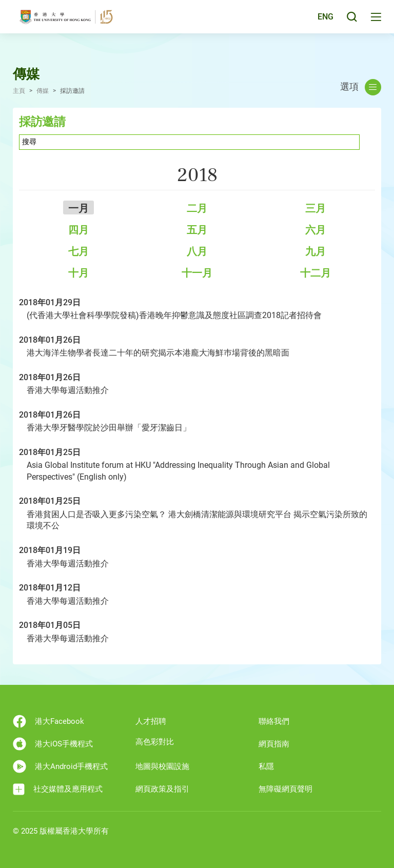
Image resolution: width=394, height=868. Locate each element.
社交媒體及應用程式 (58, 789)
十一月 (197, 273)
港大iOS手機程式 (53, 744)
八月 (197, 251)
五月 (197, 230)
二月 (197, 208)
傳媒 (43, 91)
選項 (361, 87)
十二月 (316, 273)
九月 (316, 251)
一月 (78, 208)
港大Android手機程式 (60, 766)
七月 (78, 251)
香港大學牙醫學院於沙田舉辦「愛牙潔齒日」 (109, 428)
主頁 (19, 91)
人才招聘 (151, 721)
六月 (316, 230)
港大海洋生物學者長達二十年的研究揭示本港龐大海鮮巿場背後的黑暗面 (158, 353)
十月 (78, 273)
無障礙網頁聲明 (285, 789)
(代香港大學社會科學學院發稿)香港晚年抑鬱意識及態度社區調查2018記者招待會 (174, 315)
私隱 (266, 766)
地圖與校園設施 (162, 766)
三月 (316, 208)
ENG (324, 22)
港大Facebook (48, 721)
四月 (78, 230)
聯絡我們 (274, 721)
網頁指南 (274, 744)
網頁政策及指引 (162, 789)
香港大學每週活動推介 (68, 390)
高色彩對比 (155, 742)
